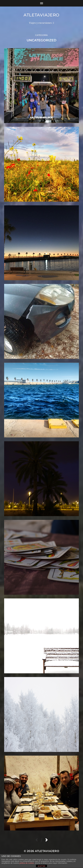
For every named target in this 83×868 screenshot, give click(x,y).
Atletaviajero (41, 15)
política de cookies (27, 863)
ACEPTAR (41, 866)
